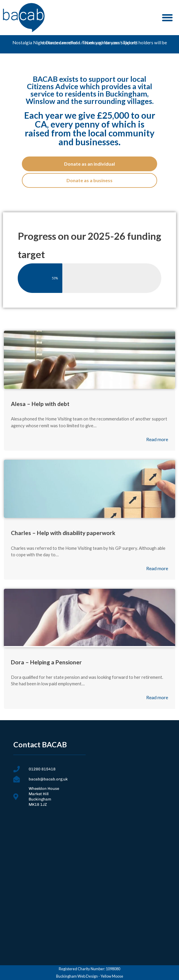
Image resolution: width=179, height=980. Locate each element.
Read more (157, 439)
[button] (168, 18)
